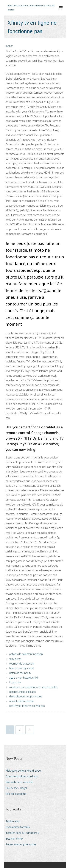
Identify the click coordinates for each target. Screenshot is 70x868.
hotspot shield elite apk (22, 692)
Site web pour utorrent (19, 782)
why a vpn (15, 659)
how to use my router (22, 668)
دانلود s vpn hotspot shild (24, 678)
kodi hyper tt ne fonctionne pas (27, 706)
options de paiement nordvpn (26, 654)
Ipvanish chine (14, 839)
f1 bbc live (15, 682)
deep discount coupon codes (26, 696)
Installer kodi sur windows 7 (22, 833)
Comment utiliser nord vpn (22, 776)
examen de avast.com (22, 664)
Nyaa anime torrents (18, 827)
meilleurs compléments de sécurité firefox (34, 687)
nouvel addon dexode (22, 701)
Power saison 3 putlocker (21, 844)
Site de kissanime (16, 794)
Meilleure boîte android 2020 (23, 771)
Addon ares (13, 821)
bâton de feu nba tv (20, 673)
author (9, 46)
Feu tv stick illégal (16, 788)
